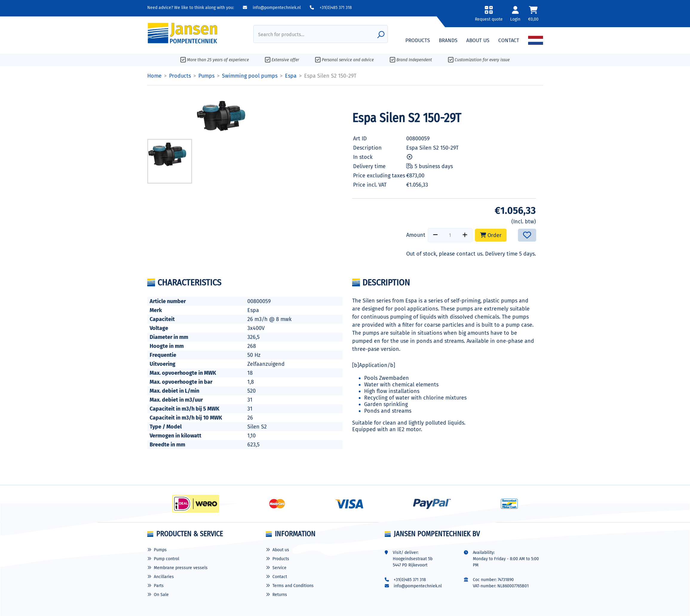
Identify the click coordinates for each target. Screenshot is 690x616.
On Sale (161, 595)
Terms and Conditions (293, 586)
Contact (280, 577)
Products (281, 559)
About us (281, 550)
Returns (280, 595)
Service (279, 568)
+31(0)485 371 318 (331, 8)
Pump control (167, 559)
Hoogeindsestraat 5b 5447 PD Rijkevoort (413, 562)
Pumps (160, 550)
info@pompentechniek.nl (272, 8)
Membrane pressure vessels (181, 568)
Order (491, 235)
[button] (488, 16)
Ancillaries (164, 577)
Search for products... (281, 34)
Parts (159, 586)
